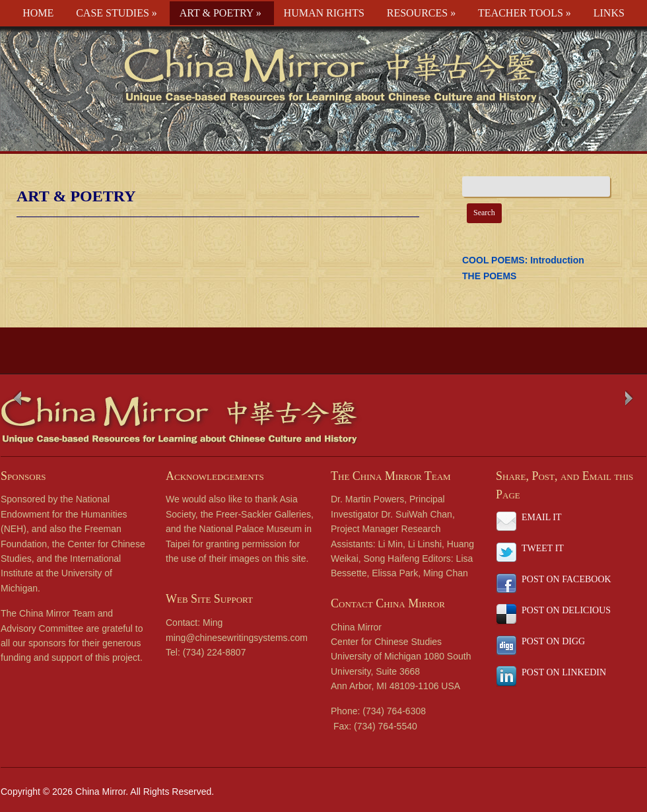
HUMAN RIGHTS (324, 13)
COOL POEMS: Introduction (523, 260)
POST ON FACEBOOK (566, 579)
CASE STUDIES (117, 13)
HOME (38, 13)
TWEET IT (543, 548)
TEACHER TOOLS (525, 13)
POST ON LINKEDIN (564, 672)
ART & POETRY (221, 13)
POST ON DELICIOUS (566, 610)
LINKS (609, 13)
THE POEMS (489, 276)
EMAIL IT (542, 517)
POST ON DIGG (553, 641)
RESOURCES (421, 13)
